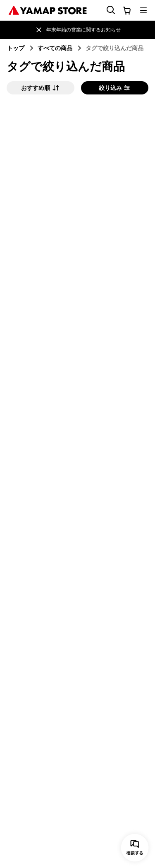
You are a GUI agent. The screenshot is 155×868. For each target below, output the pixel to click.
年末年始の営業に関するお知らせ (83, 30)
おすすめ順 (41, 88)
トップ (16, 48)
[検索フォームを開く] (106, 10)
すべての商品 (55, 48)
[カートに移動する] (127, 10)
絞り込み (114, 88)
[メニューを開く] (143, 10)
